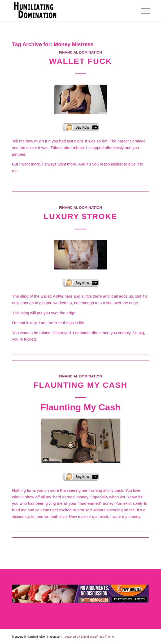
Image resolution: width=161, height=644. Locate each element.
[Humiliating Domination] (67, 11)
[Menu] (142, 11)
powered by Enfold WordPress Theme (89, 637)
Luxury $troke (81, 216)
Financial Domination (80, 52)
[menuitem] (142, 11)
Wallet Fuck (80, 61)
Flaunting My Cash (80, 385)
